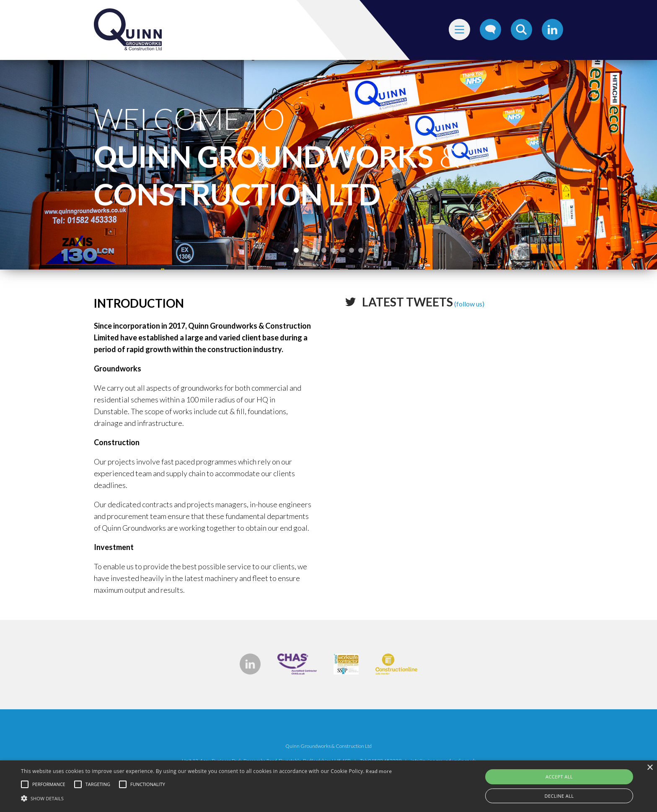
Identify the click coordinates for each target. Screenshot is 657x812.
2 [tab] (305, 250)
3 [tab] (315, 250)
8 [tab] (361, 250)
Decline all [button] (559, 796)
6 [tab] (342, 250)
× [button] (650, 768)
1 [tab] (296, 250)
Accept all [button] (559, 777)
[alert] (328, 786)
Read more (379, 771)
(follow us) (423, 304)
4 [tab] (324, 250)
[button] (206, 798)
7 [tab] (352, 250)
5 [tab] (333, 250)
